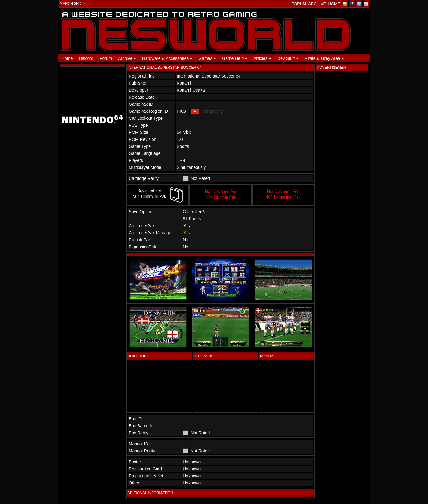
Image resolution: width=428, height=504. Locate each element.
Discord (86, 58)
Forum (106, 58)
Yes (186, 233)
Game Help (235, 58)
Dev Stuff (288, 58)
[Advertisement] (342, 164)
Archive (127, 58)
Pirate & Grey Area (324, 58)
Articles (262, 58)
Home (67, 58)
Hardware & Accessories (167, 58)
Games (207, 58)
